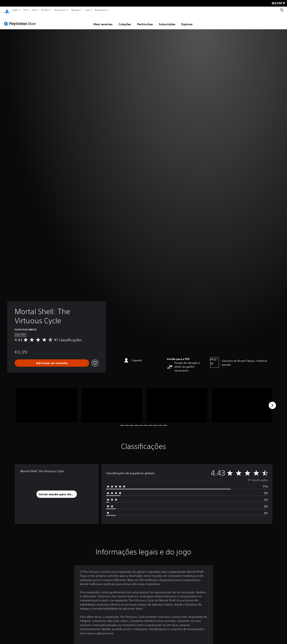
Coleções (125, 21)
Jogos (15, 10)
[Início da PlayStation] (7, 10)
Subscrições (167, 21)
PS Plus (45, 10)
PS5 (25, 10)
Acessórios (60, 10)
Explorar (187, 21)
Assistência (101, 10)
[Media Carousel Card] (47, 402)
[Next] (272, 402)
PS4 (34, 10)
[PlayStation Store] (21, 20)
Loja (87, 10)
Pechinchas (145, 21)
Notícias (76, 10)
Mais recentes (103, 21)
